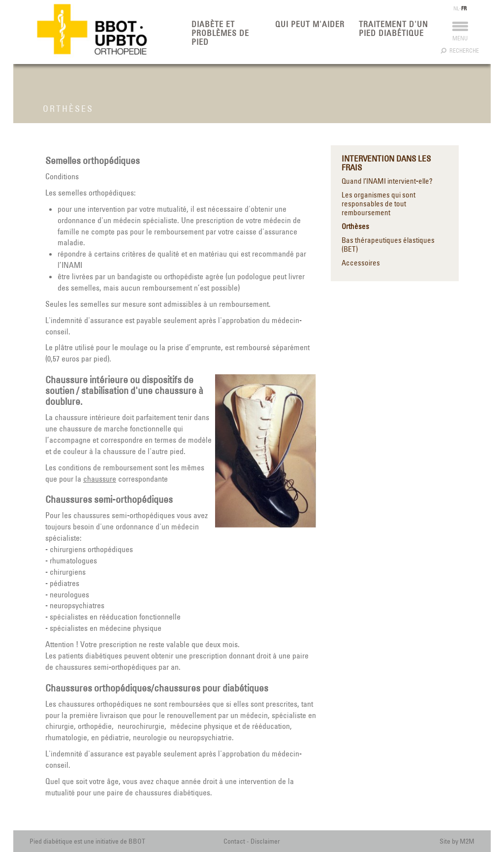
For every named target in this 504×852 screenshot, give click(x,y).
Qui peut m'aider (310, 24)
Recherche (460, 50)
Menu (460, 34)
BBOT (137, 841)
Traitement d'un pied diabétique (394, 29)
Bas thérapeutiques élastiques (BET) (388, 245)
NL (456, 8)
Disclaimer (265, 841)
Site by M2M (457, 841)
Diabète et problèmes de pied (220, 33)
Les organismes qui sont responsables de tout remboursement (378, 204)
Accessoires (361, 263)
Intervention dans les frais (386, 163)
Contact (234, 841)
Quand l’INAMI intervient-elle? (387, 181)
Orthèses (355, 227)
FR (464, 8)
